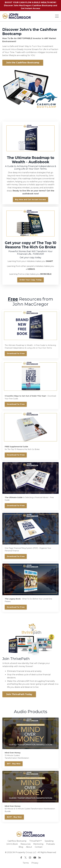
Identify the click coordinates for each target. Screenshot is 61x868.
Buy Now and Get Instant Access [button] (31, 199)
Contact (39, 847)
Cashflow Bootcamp (17, 841)
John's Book (12, 844)
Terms (26, 863)
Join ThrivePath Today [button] (19, 694)
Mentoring (38, 844)
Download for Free (16, 353)
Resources (26, 844)
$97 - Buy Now (14, 764)
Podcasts (50, 844)
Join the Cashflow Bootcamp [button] (23, 63)
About (29, 847)
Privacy (35, 863)
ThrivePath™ (36, 841)
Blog (21, 847)
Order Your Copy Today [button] (30, 280)
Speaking (49, 841)
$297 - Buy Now (14, 817)
